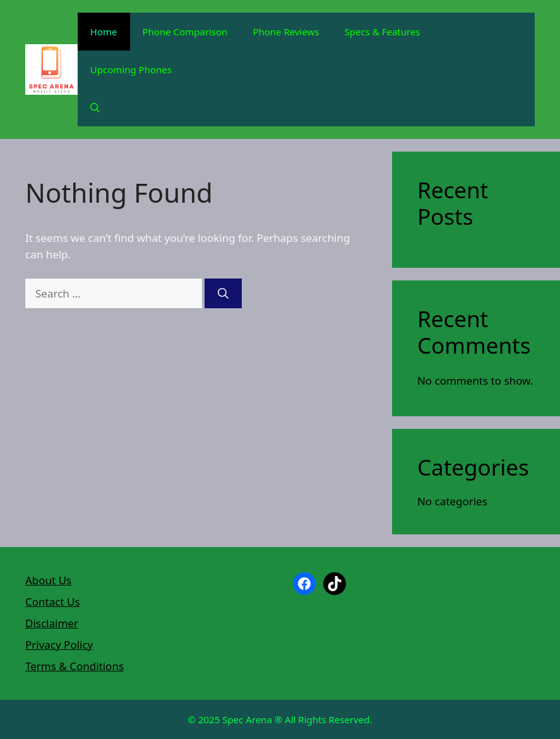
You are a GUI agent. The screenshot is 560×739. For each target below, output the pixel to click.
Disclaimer (52, 623)
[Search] (223, 294)
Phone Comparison (185, 32)
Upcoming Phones (131, 69)
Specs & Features (383, 32)
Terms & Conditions (74, 666)
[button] (95, 107)
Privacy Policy (59, 645)
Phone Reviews (286, 32)
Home (104, 32)
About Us (48, 580)
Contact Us (53, 602)
